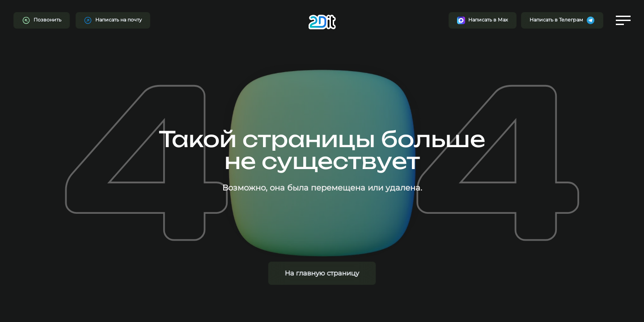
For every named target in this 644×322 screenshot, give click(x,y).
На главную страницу (322, 273)
